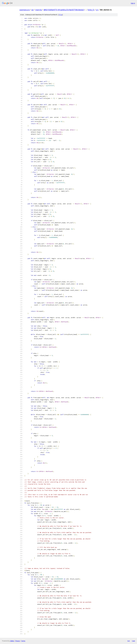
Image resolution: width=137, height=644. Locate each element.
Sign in (133, 3)
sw (32, 10)
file (61, 15)
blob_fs (91, 10)
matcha (39, 10)
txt (129, 641)
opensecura (25, 10)
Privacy (18, 641)
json (133, 641)
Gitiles (12, 641)
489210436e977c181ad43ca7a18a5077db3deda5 (64, 10)
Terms (23, 641)
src (97, 10)
